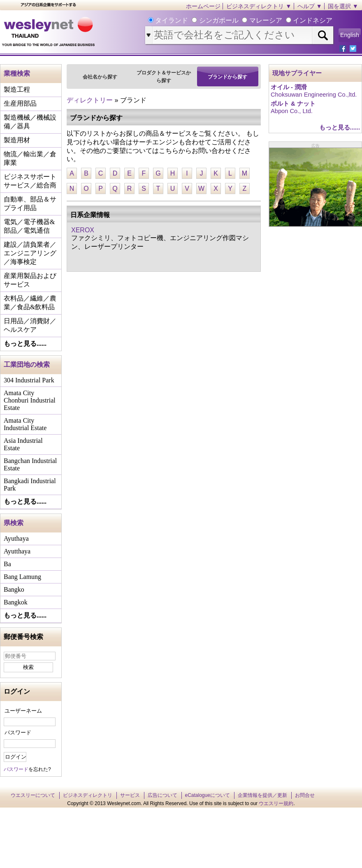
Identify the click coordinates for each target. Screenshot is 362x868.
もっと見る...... (25, 344)
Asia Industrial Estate (23, 444)
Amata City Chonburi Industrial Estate (30, 400)
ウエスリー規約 (276, 803)
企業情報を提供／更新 (262, 795)
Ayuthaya (16, 538)
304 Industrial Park (29, 380)
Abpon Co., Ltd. (292, 111)
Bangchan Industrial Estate (30, 464)
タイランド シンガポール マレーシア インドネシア (243, 20)
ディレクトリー (90, 100)
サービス (130, 795)
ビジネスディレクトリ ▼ (259, 6)
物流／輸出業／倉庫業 (30, 158)
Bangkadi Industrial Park (30, 485)
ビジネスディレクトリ (88, 795)
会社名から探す (100, 77)
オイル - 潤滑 (289, 87)
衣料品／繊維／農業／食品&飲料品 (30, 303)
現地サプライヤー (297, 73)
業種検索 (17, 73)
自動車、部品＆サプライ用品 (30, 204)
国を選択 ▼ (343, 6)
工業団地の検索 (27, 365)
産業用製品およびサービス (30, 280)
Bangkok (16, 602)
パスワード (18, 733)
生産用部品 (20, 103)
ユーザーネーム (23, 711)
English (350, 35)
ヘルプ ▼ (310, 6)
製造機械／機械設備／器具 (30, 122)
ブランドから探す (227, 77)
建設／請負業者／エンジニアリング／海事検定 (30, 253)
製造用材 (17, 140)
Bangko (14, 589)
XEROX (83, 230)
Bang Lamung (22, 577)
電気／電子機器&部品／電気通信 (29, 226)
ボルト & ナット (293, 104)
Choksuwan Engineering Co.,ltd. (314, 95)
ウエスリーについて (33, 795)
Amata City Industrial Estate (25, 424)
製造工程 (17, 89)
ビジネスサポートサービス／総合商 (30, 181)
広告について (162, 795)
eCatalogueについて (208, 795)
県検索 (14, 523)
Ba (7, 564)
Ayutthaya (17, 551)
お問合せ (305, 795)
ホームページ (203, 6)
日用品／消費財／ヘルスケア (30, 325)
